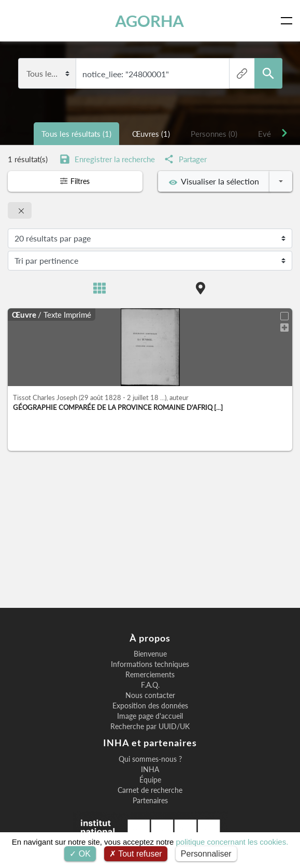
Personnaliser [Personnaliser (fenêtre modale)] (206, 854)
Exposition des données (150, 706)
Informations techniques (150, 664)
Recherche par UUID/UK (150, 727)
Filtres (75, 181)
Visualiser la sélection (214, 181)
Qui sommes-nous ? (150, 759)
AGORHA (155, 21)
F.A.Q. (150, 685)
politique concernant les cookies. (232, 842)
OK (80, 854)
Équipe (150, 780)
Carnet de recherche (150, 790)
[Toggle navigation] (289, 21)
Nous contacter (150, 695)
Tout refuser (136, 854)
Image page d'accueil (150, 716)
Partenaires (150, 801)
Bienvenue (150, 654)
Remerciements (150, 675)
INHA (150, 770)
